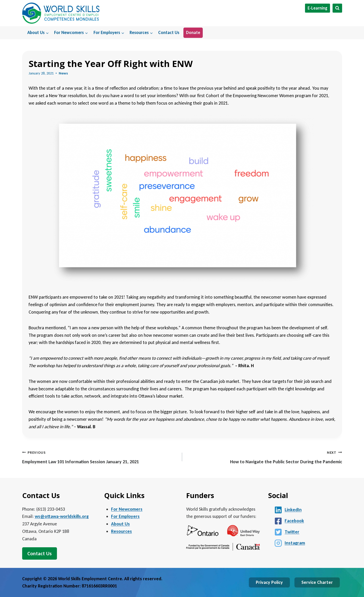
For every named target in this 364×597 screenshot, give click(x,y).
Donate (193, 33)
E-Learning (318, 8)
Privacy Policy (269, 582)
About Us (120, 524)
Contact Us (169, 33)
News (63, 73)
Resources (121, 531)
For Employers (125, 516)
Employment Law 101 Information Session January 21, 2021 (100, 457)
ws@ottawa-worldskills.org (62, 516)
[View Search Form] (337, 8)
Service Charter (317, 582)
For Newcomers (127, 509)
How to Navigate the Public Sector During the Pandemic (264, 457)
